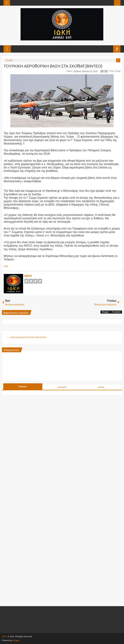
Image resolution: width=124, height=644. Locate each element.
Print (111, 71)
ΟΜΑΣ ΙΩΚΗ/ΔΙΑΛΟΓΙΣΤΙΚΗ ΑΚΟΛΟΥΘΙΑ (28, 337)
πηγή (6, 266)
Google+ (36, 281)
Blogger (105, 312)
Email (117, 71)
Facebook (26, 281)
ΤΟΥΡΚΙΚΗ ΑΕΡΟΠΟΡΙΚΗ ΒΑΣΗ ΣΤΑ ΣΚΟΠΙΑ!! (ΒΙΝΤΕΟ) (53, 66)
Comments (62, 387)
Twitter (31, 281)
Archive (101, 387)
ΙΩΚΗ (70, 71)
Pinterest (40, 281)
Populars (23, 387)
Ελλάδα (10, 60)
